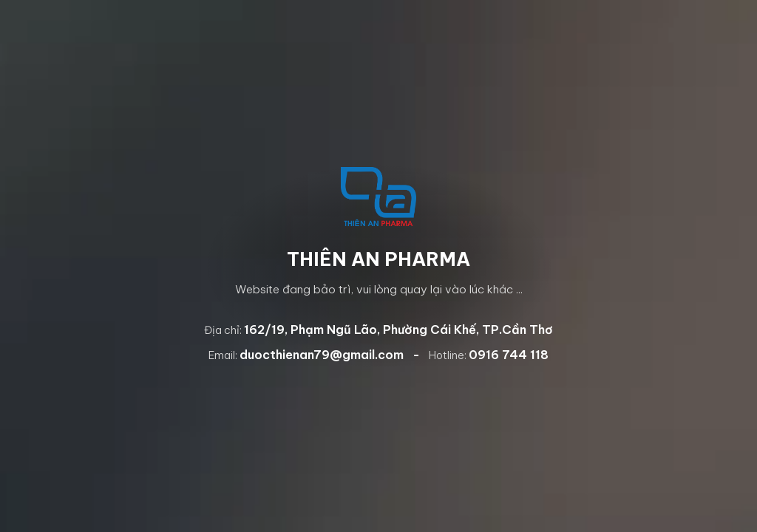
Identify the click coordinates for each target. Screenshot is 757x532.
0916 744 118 (509, 355)
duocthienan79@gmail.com (322, 355)
